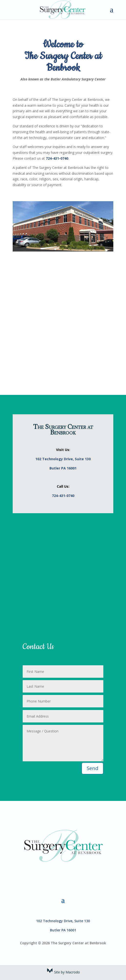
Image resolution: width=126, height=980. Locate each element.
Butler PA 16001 (63, 468)
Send (92, 768)
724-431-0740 (57, 158)
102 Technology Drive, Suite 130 (63, 459)
